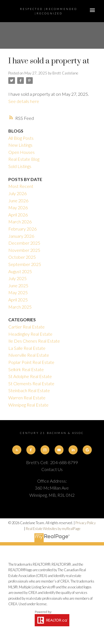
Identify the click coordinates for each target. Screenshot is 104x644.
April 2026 (18, 215)
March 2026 (20, 222)
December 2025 (24, 243)
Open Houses (21, 152)
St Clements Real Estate (31, 383)
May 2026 (18, 207)
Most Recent (21, 186)
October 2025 (22, 257)
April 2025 (18, 300)
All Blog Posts (21, 138)
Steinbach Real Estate (29, 390)
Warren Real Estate (27, 398)
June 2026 (18, 201)
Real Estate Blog (24, 159)
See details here (24, 101)
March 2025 (20, 307)
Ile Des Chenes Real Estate (34, 341)
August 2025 (20, 271)
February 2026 (22, 229)
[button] (17, 450)
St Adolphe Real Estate (30, 376)
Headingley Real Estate (30, 334)
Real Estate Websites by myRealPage (53, 529)
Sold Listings (20, 166)
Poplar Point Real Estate (31, 362)
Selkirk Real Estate (26, 369)
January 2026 (21, 236)
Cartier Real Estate (26, 327)
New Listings (20, 145)
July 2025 (17, 278)
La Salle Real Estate (27, 348)
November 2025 (24, 250)
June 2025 (18, 285)
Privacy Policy (86, 523)
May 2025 (18, 292)
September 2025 (25, 264)
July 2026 (17, 193)
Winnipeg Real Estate (28, 405)
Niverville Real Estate (29, 355)
